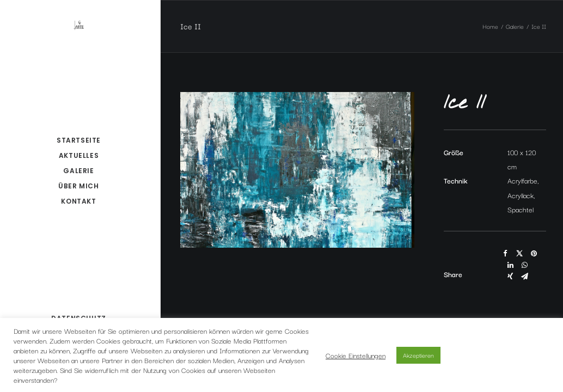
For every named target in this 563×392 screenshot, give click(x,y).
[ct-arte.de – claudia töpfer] (79, 25)
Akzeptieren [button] (418, 355)
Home (490, 26)
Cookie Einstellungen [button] (356, 355)
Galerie (515, 26)
